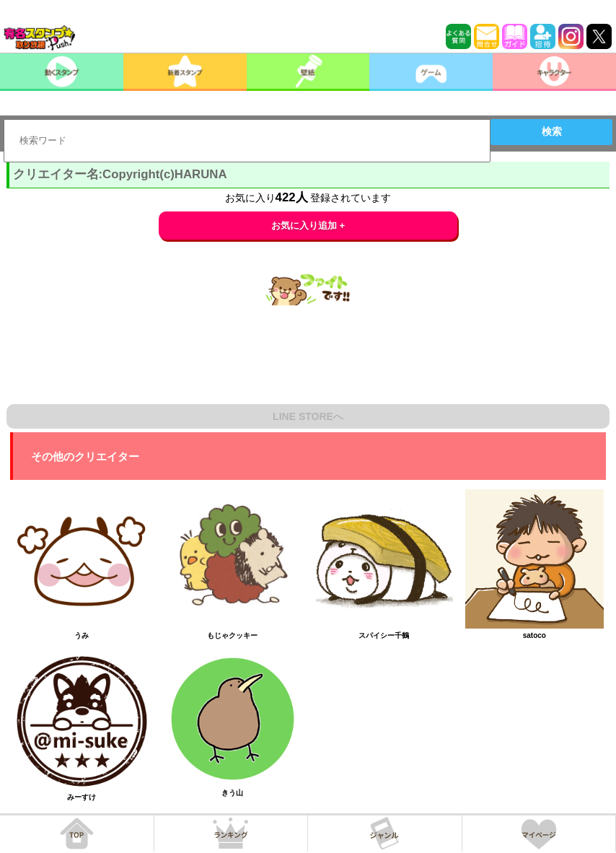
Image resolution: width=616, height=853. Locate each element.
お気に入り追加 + (308, 226)
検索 (552, 131)
